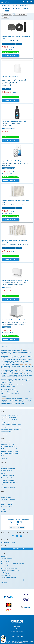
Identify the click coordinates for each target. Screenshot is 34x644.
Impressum (4, 556)
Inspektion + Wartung (7, 504)
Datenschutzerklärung (7, 575)
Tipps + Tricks (5, 466)
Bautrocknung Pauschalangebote (10, 454)
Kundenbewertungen (6, 471)
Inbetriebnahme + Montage (8, 468)
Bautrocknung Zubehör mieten (9, 447)
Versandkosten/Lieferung (8, 559)
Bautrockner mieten (6, 442)
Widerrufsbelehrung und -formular (10, 566)
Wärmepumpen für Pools (8, 432)
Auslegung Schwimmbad (8, 475)
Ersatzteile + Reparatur (7, 502)
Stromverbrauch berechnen (8, 487)
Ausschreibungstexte (6, 507)
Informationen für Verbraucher (9, 568)
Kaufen (10, 5)
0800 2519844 (18, 522)
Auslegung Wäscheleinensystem (9, 483)
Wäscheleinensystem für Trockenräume (11, 420)
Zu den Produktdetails (11, 56)
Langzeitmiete (5, 458)
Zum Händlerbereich (17, 549)
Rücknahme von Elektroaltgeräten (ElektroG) (12, 580)
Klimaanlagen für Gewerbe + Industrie (11, 429)
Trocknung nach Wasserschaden (10, 449)
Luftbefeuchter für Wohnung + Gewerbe (22, 5)
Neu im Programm (6, 495)
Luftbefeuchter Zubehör (21, 14)
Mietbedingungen (6, 573)
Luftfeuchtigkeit (19, 349)
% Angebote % (5, 434)
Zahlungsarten (5, 561)
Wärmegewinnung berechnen (9, 485)
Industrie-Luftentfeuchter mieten (9, 451)
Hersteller (4, 512)
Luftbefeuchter (7, 14)
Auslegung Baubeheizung (8, 478)
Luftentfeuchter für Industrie (8, 418)
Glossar (3, 473)
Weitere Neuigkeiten (6, 497)
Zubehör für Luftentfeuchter (8, 422)
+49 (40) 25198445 (18, 631)
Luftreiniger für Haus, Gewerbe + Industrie (12, 427)
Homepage (4, 5)
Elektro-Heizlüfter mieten (7, 444)
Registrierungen (5, 582)
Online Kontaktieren (17, 528)
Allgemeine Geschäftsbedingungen (10, 571)
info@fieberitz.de (19, 636)
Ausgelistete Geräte (6, 509)
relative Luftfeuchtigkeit (25, 364)
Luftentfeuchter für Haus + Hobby (10, 415)
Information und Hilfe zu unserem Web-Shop (13, 563)
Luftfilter (6, 17)
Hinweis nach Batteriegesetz (8, 578)
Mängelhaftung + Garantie (8, 500)
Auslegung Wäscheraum (7, 480)
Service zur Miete (5, 456)
